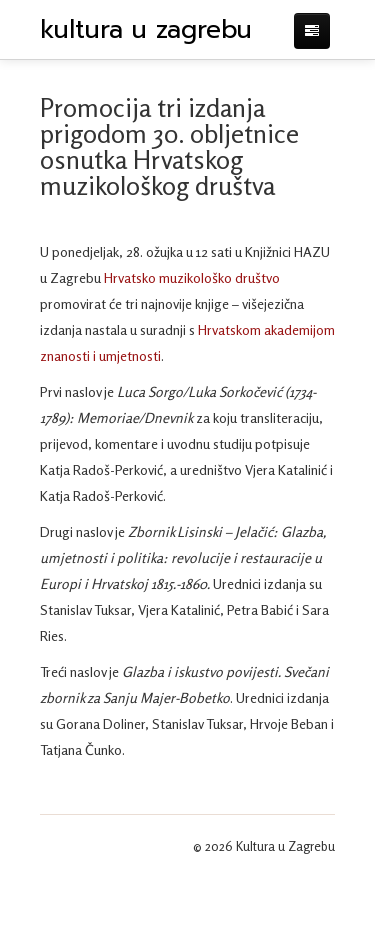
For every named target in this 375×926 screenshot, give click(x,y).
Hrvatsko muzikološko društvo (192, 277)
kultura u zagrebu (146, 30)
